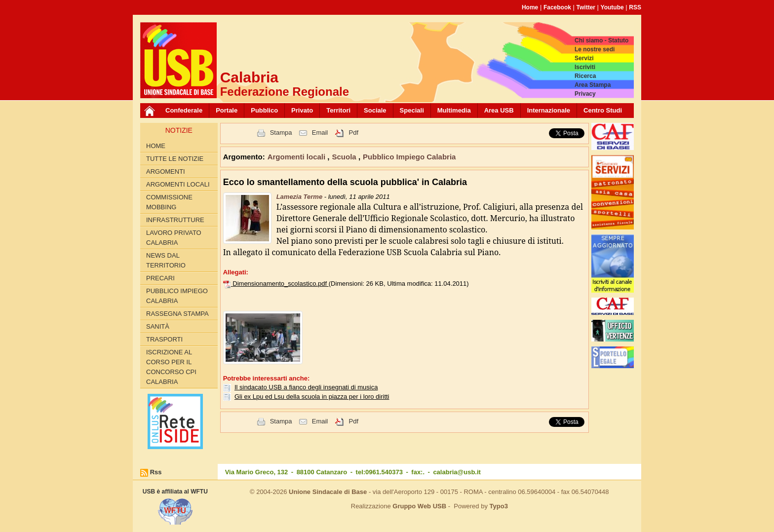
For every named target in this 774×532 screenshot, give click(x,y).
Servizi (584, 58)
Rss (156, 472)
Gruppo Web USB (419, 506)
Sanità (158, 326)
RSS (635, 7)
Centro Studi (603, 110)
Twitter (586, 7)
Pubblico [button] (264, 110)
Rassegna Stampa (177, 314)
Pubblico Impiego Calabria (177, 296)
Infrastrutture (175, 220)
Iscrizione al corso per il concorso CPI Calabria (171, 367)
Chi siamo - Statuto (601, 40)
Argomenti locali (178, 184)
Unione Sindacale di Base (328, 492)
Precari (160, 278)
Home (530, 7)
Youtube (612, 7)
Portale (227, 110)
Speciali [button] (412, 110)
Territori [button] (338, 110)
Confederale (184, 110)
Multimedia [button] (454, 110)
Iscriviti (585, 67)
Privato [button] (302, 110)
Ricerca (585, 76)
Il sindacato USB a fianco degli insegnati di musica (306, 387)
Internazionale (549, 110)
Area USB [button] (499, 110)
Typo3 (499, 506)
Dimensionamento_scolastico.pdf (280, 284)
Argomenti (166, 171)
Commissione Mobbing (169, 202)
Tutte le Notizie (175, 159)
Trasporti (164, 339)
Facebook (557, 7)
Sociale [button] (375, 110)
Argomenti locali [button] (298, 157)
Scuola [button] (345, 157)
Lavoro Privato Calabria (174, 238)
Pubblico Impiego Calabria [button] (409, 157)
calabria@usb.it (457, 472)
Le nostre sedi (595, 49)
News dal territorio (166, 260)
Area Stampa (593, 85)
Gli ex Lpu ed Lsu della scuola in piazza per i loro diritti (312, 397)
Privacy (585, 94)
